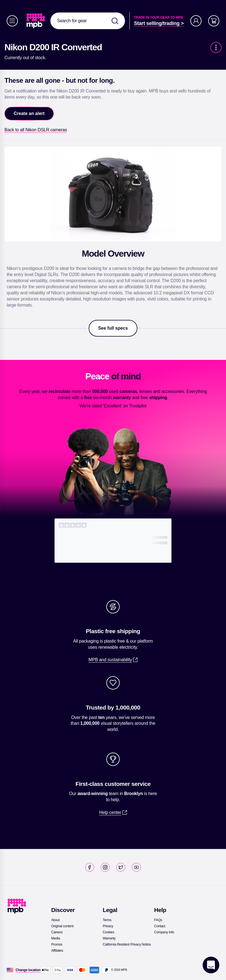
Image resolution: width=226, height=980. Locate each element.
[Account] (196, 21)
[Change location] (28, 970)
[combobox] (88, 21)
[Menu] (12, 21)
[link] (36, 21)
